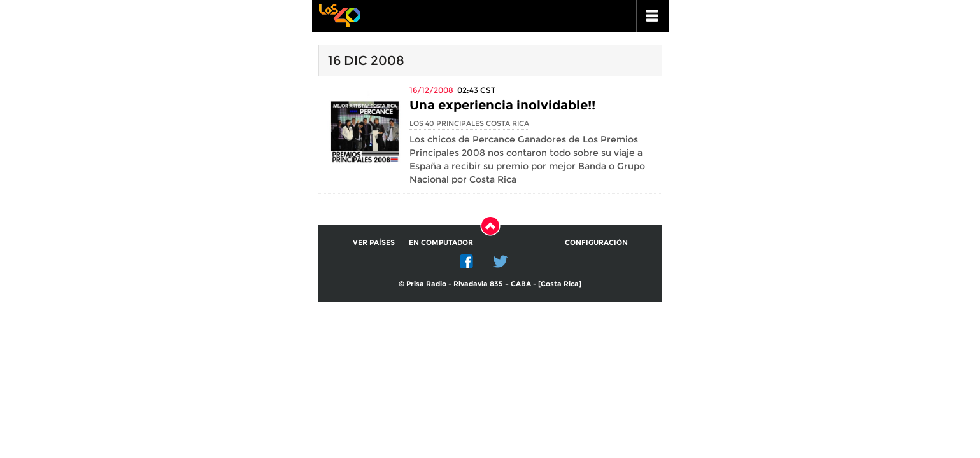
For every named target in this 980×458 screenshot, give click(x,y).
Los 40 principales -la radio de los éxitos (339, 14)
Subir (490, 226)
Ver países (374, 242)
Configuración (596, 242)
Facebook (467, 261)
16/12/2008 (431, 90)
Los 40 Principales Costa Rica (469, 123)
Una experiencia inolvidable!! (502, 105)
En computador (441, 242)
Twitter (501, 261)
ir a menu (653, 16)
